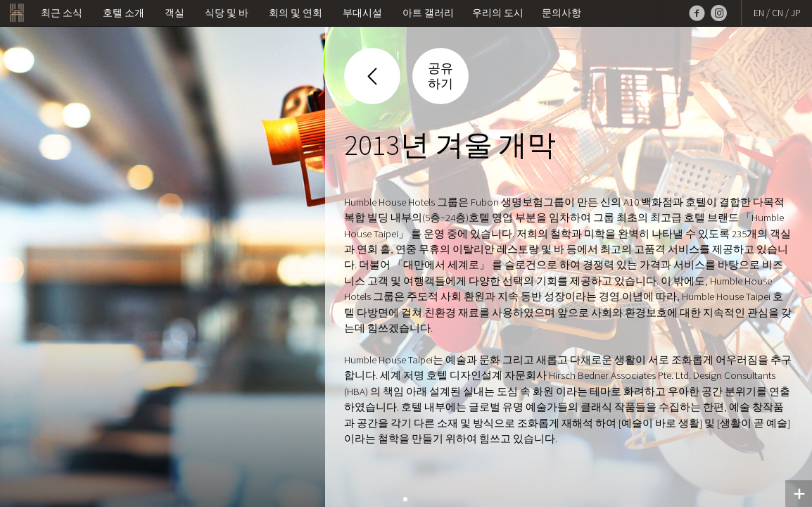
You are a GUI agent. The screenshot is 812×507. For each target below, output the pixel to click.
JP (796, 13)
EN (759, 13)
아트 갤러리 (428, 13)
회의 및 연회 (296, 13)
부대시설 (362, 13)
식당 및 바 (227, 13)
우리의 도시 (498, 13)
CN (778, 13)
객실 (175, 13)
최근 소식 (62, 13)
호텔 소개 (123, 13)
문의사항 (562, 13)
